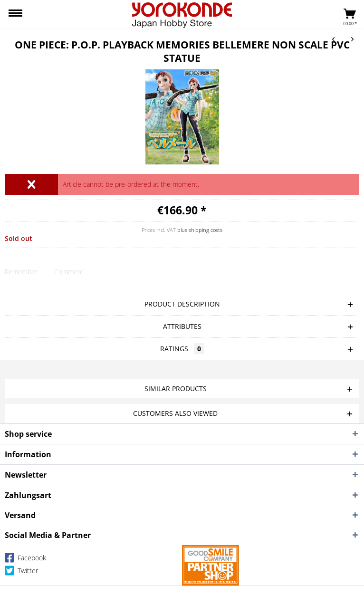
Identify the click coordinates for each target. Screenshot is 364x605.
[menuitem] (15, 14)
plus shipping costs (200, 230)
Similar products (176, 389)
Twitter (21, 572)
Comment (69, 272)
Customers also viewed (175, 413)
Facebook (25, 560)
